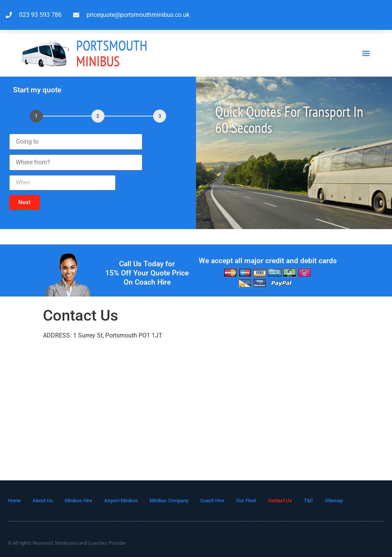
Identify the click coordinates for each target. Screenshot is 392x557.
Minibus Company (169, 500)
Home (14, 500)
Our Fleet (246, 500)
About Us (43, 500)
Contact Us (280, 500)
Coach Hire (212, 500)
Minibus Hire (78, 500)
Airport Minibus (121, 500)
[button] (366, 53)
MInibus (112, 53)
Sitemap (334, 500)
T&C (309, 500)
